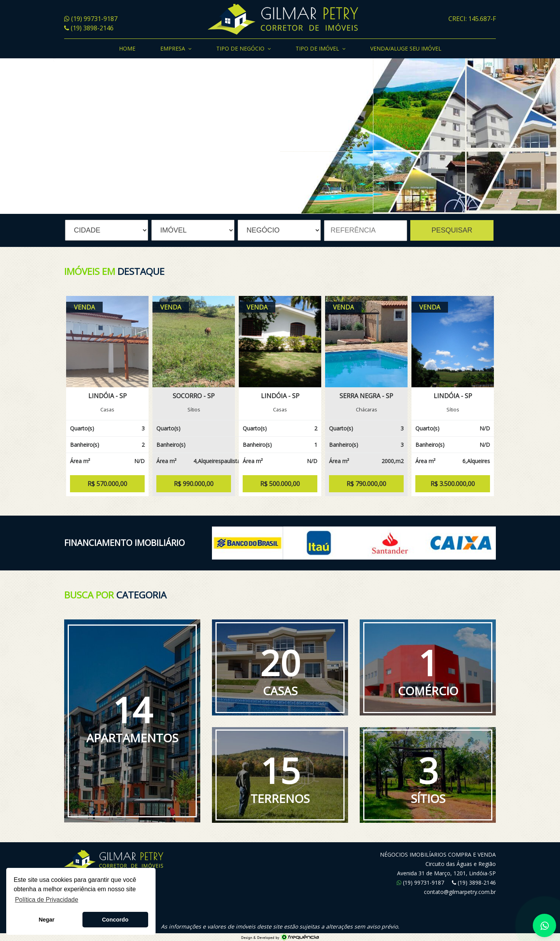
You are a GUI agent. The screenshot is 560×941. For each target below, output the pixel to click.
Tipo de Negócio (243, 49)
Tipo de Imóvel (320, 49)
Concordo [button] (115, 920)
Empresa (176, 49)
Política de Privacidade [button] (46, 900)
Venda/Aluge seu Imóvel (406, 48)
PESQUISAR (452, 230)
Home (127, 48)
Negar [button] (46, 920)
